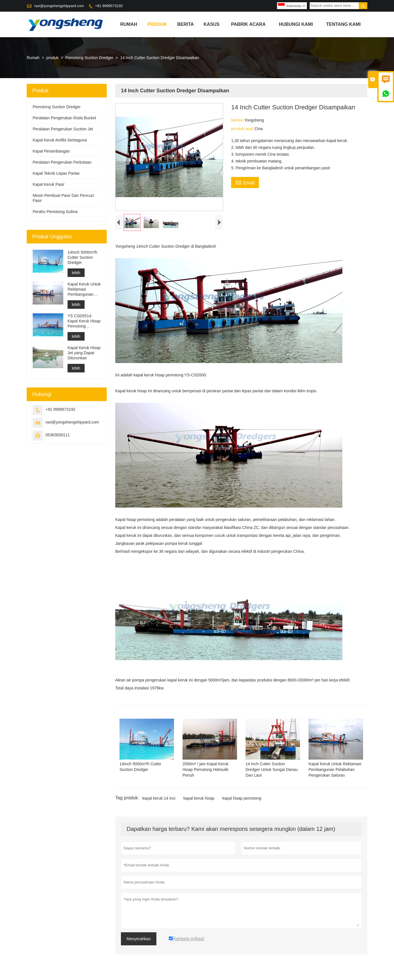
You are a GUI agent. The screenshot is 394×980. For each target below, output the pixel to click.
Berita (185, 24)
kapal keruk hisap (199, 798)
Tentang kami (343, 24)
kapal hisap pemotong (242, 798)
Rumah (129, 24)
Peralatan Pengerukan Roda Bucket (64, 118)
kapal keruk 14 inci (159, 798)
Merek (238, 120)
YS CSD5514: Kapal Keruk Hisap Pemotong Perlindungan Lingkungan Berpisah (84, 321)
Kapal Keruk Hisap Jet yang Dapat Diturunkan (84, 353)
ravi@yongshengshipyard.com (59, 6)
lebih (76, 273)
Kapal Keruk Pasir (49, 184)
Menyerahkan (139, 939)
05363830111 (58, 435)
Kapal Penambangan (51, 151)
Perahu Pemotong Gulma (55, 212)
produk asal (243, 129)
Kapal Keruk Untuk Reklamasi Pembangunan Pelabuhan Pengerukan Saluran (84, 289)
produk (157, 24)
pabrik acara (248, 24)
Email (245, 182)
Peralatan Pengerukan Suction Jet (63, 129)
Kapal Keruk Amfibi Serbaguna (60, 140)
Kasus (211, 24)
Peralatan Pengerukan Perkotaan (62, 162)
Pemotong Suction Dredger (89, 58)
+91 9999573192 (109, 6)
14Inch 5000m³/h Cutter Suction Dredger (82, 257)
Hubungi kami (296, 24)
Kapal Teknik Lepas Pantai (56, 173)
